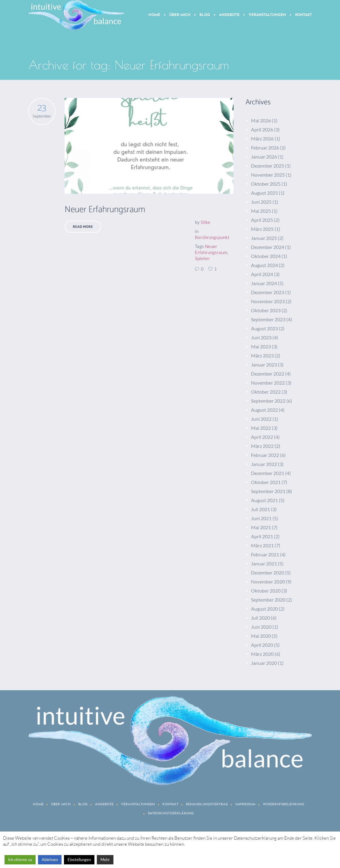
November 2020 (268, 582)
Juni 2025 (261, 202)
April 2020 (262, 645)
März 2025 (262, 229)
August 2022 (264, 410)
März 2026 (262, 138)
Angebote (104, 805)
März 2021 (262, 545)
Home (38, 805)
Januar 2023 (264, 365)
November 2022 (268, 383)
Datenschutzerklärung (171, 814)
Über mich (61, 805)
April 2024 (262, 274)
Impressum (245, 805)
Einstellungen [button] (79, 860)
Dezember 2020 (268, 572)
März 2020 (262, 654)
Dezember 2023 (268, 292)
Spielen (202, 258)
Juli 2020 (261, 618)
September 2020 (268, 600)
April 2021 (262, 536)
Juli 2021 (261, 509)
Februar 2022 (265, 455)
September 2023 (268, 319)
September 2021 (268, 491)
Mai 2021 (261, 527)
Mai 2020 (261, 636)
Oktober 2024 (266, 256)
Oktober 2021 (266, 482)
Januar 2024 (264, 283)
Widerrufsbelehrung (283, 805)
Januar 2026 (264, 157)
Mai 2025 (261, 211)
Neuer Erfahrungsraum (105, 210)
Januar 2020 (264, 663)
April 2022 (262, 437)
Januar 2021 (264, 563)
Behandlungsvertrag (207, 805)
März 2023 (262, 355)
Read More (83, 227)
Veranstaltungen (138, 805)
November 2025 (268, 175)
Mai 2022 (261, 428)
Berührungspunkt (212, 237)
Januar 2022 (264, 464)
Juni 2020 (261, 627)
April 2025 (262, 220)
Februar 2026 (265, 148)
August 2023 (264, 328)
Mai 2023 (261, 346)
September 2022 (268, 401)
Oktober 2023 (266, 310)
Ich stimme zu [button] (20, 860)
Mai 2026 (261, 120)
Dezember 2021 (268, 473)
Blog (83, 805)
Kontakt (170, 805)
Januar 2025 (264, 238)
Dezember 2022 (268, 374)
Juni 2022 (261, 419)
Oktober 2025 (266, 184)
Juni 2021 (261, 518)
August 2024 (264, 265)
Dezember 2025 (268, 166)
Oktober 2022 (266, 392)
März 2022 (262, 446)
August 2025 (264, 193)
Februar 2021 (265, 554)
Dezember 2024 (268, 247)
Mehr (105, 860)
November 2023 (268, 301)
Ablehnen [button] (50, 860)
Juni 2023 (261, 337)
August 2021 (264, 500)
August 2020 (264, 609)
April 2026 (262, 129)
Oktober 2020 (266, 591)
